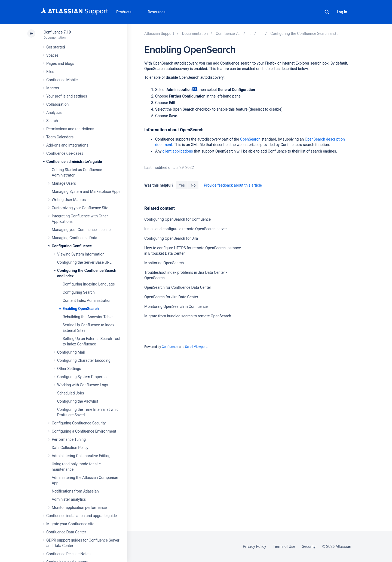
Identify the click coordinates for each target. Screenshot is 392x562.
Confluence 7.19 (57, 32)
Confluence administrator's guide (74, 162)
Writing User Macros (69, 200)
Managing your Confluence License (81, 230)
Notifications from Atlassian (75, 491)
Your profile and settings (67, 96)
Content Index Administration (87, 300)
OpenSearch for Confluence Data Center (178, 287)
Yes (182, 185)
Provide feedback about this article (233, 185)
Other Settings (69, 369)
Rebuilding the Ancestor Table (88, 317)
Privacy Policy (254, 546)
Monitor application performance (79, 508)
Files (50, 72)
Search (327, 12)
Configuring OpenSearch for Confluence (177, 219)
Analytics (54, 113)
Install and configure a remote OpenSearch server (186, 229)
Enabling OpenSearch (81, 309)
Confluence (170, 347)
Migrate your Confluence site (70, 524)
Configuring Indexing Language (89, 284)
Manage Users (64, 183)
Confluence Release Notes (68, 554)
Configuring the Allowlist (78, 401)
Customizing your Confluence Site (80, 208)
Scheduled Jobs (71, 393)
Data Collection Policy (70, 448)
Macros (53, 88)
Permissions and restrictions (70, 129)
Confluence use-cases (65, 153)
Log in (342, 12)
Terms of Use (284, 546)
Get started (56, 47)
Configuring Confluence (72, 246)
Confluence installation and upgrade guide (82, 516)
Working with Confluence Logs (83, 385)
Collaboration (57, 104)
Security (309, 546)
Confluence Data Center (66, 532)
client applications (178, 151)
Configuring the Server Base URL (84, 262)
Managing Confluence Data (74, 238)
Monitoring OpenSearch (164, 263)
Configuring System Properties (83, 377)
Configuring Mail (71, 352)
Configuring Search (79, 292)
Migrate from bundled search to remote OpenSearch (188, 316)
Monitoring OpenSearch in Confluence (176, 306)
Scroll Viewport (196, 347)
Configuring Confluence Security (79, 423)
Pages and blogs (60, 63)
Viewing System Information (81, 254)
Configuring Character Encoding (84, 360)
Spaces (52, 55)
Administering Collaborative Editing (81, 456)
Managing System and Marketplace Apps (86, 192)
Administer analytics (69, 499)
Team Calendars (60, 137)
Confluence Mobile (62, 80)
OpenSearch (250, 139)
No (193, 185)
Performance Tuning (69, 439)
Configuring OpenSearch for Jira (171, 238)
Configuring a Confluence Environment (84, 431)
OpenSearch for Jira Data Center (171, 297)
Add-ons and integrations (67, 145)
